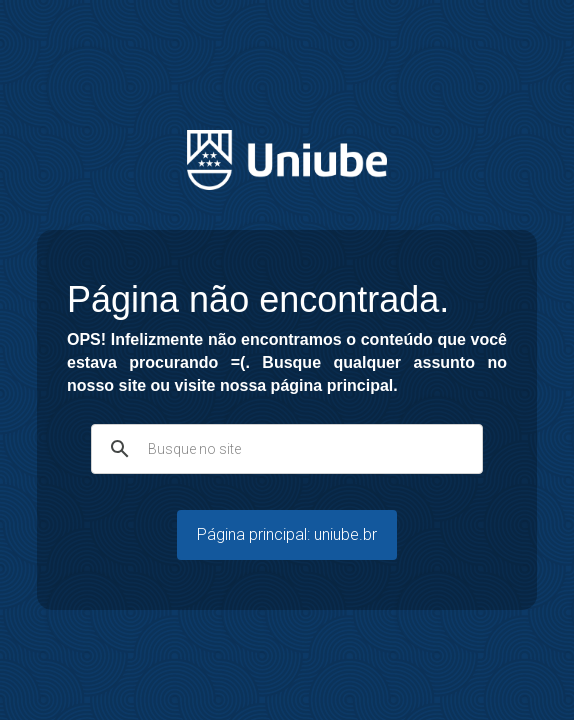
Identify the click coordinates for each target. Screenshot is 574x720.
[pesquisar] (284, 449)
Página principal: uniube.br (287, 534)
